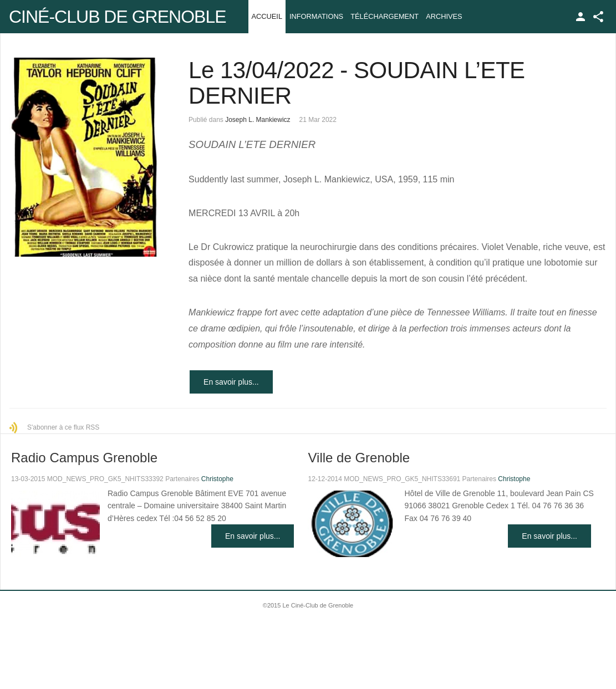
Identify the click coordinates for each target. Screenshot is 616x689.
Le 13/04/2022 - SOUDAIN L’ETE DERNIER (357, 83)
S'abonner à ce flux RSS (63, 427)
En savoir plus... (231, 382)
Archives (444, 16)
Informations (316, 16)
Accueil (267, 16)
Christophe (217, 479)
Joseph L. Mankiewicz (258, 120)
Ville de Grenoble (359, 458)
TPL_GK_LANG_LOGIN (581, 17)
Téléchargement (385, 16)
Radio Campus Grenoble (84, 458)
